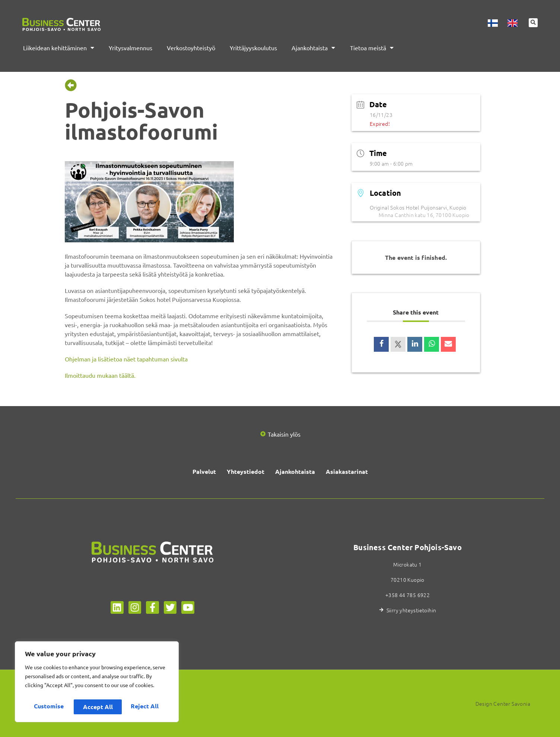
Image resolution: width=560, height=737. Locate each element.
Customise (48, 707)
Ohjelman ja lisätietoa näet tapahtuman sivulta (126, 359)
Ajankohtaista (313, 48)
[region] (97, 684)
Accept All (146, 707)
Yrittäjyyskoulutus (253, 48)
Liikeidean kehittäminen (59, 48)
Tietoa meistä (372, 48)
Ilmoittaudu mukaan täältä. (100, 375)
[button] (533, 23)
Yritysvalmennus (131, 48)
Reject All (97, 707)
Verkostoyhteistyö (191, 48)
